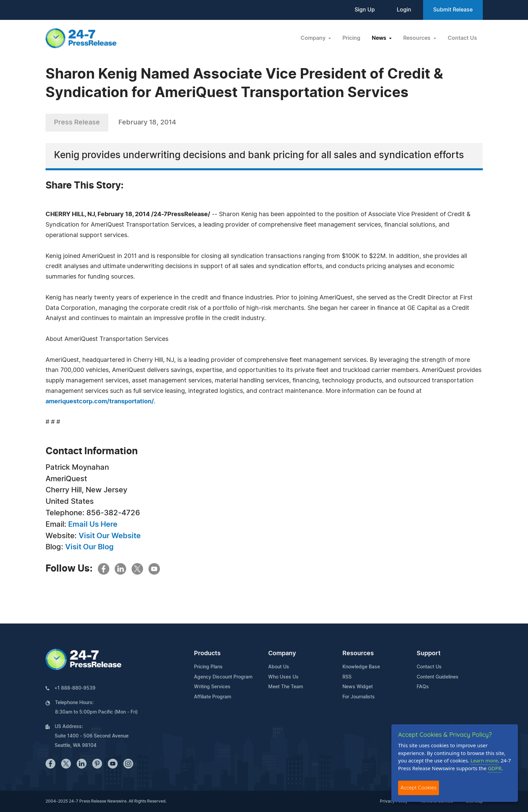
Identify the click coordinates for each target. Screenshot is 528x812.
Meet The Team (286, 687)
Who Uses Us (283, 677)
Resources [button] (418, 38)
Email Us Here (93, 524)
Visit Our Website (110, 536)
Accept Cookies (419, 788)
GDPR (495, 768)
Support (429, 654)
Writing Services (212, 687)
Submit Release (453, 10)
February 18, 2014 (147, 122)
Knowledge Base (361, 667)
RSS (347, 677)
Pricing (351, 38)
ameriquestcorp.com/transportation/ (100, 402)
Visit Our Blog (89, 547)
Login (404, 10)
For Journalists (359, 697)
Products (207, 654)
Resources (358, 654)
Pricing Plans (208, 667)
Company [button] (314, 38)
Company (282, 654)
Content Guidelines (438, 677)
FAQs (423, 687)
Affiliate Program (213, 697)
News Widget (358, 687)
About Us (279, 667)
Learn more (484, 760)
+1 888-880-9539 (75, 688)
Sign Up (365, 10)
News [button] (380, 38)
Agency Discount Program (223, 677)
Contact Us (462, 38)
